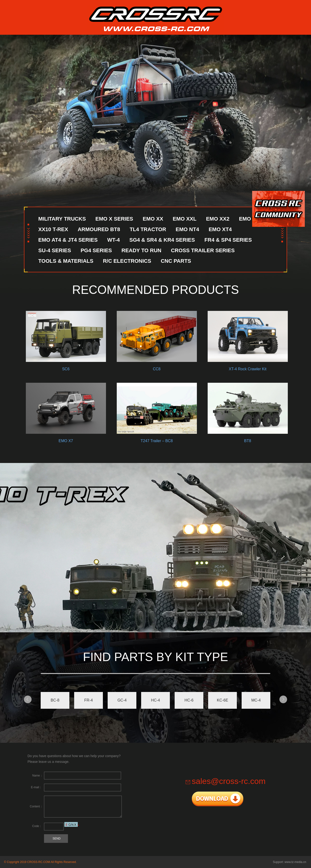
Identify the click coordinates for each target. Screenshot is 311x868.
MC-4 (256, 700)
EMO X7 (66, 407)
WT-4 (114, 240)
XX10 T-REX (53, 229)
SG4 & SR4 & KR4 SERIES (162, 240)
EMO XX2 (218, 219)
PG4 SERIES (96, 250)
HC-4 (155, 700)
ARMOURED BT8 (99, 229)
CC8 (157, 336)
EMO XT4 (220, 229)
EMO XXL (185, 219)
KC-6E (222, 700)
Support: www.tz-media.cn (290, 862)
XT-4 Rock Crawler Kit (248, 336)
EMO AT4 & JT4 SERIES (68, 240)
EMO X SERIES (114, 219)
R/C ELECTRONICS (127, 261)
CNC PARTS (176, 261)
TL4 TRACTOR (148, 229)
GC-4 (122, 700)
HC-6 (189, 700)
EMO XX (153, 219)
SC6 (66, 336)
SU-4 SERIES (55, 250)
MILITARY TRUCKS (62, 219)
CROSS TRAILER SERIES (203, 250)
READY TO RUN (142, 250)
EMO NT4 (187, 229)
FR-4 (89, 700)
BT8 (248, 407)
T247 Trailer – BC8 (157, 407)
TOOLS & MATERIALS (66, 261)
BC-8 (55, 700)
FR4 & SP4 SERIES (228, 240)
